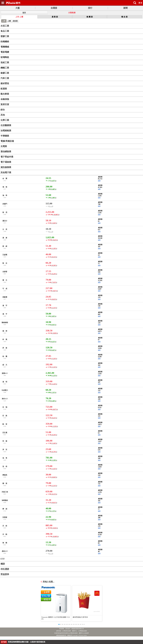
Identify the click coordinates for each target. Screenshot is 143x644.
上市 (4, 21)
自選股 (54, 8)
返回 (24, 13)
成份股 (15, 21)
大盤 (18, 8)
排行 (90, 8)
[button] (59, 624)
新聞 (125, 8)
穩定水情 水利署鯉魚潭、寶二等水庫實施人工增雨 (27, 642)
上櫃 (9, 21)
